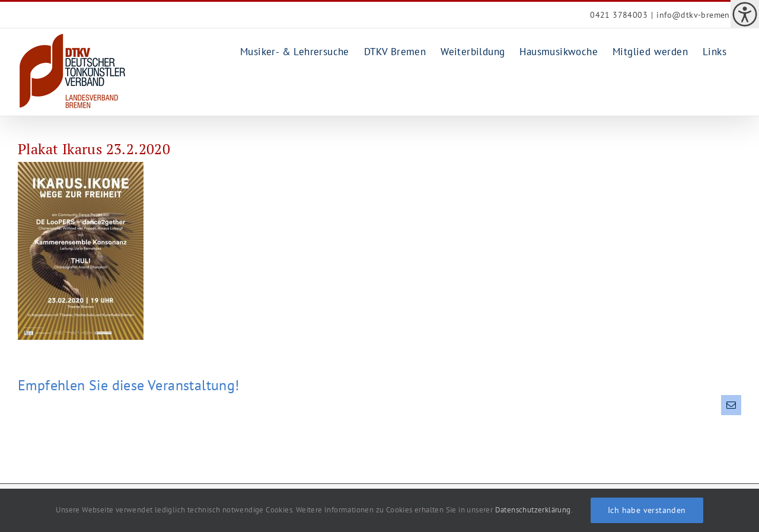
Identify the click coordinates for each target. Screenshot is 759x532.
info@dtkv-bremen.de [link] (699, 15)
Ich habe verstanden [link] (647, 510)
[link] (745, 14)
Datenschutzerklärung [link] (533, 510)
